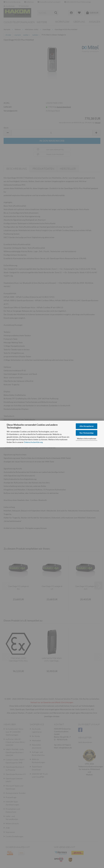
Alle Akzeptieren (87, 426)
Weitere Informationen (87, 439)
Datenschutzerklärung (33, 442)
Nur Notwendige (87, 433)
